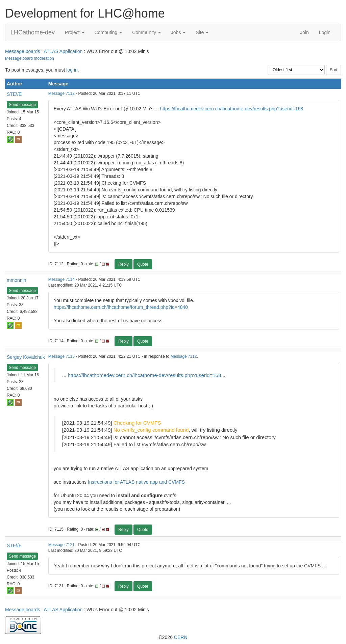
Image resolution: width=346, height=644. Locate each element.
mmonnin (17, 280)
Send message (22, 105)
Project (75, 32)
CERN (181, 637)
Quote (143, 264)
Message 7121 (61, 545)
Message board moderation (30, 58)
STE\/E (14, 94)
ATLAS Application (63, 51)
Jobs (178, 32)
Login (325, 32)
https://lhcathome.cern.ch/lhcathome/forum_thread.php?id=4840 (121, 307)
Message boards (23, 51)
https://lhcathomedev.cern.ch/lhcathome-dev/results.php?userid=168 (232, 109)
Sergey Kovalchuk (26, 357)
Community (146, 32)
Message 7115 (61, 356)
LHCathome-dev (33, 32)
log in (72, 70)
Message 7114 (61, 279)
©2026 (173, 637)
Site (202, 32)
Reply (123, 264)
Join (304, 32)
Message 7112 (61, 93)
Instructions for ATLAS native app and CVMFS (136, 482)
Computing (108, 32)
